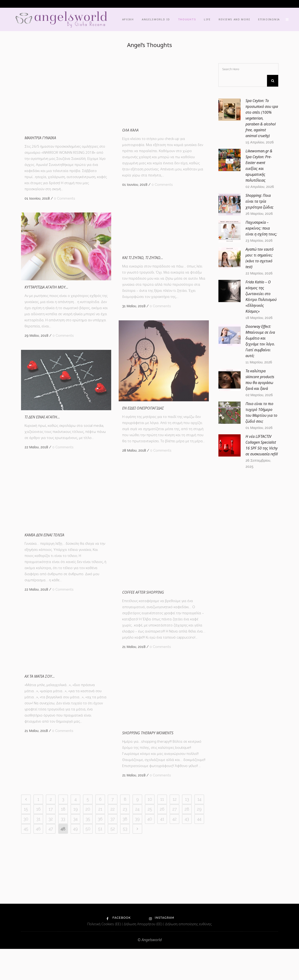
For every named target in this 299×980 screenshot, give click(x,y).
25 (150, 897)
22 (113, 897)
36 (100, 906)
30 (26, 906)
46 (38, 916)
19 (76, 897)
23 (125, 897)
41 (162, 906)
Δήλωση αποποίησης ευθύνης (188, 955)
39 (137, 906)
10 (150, 887)
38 (125, 906)
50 (88, 916)
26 (162, 897)
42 (174, 906)
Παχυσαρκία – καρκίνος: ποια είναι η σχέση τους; (261, 228)
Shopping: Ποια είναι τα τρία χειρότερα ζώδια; (260, 201)
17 (51, 897)
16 (38, 897)
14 (199, 887)
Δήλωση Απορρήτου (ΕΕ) (143, 955)
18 (63, 897)
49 (75, 916)
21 (100, 897)
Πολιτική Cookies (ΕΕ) (105, 955)
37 (113, 906)
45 (26, 916)
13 (187, 887)
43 (187, 906)
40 (150, 906)
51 (100, 916)
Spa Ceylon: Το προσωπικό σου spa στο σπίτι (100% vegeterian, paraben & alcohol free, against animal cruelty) (262, 118)
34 (75, 906)
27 (175, 897)
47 (51, 916)
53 (125, 916)
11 (162, 887)
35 (88, 906)
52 (113, 916)
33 (63, 906)
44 (199, 906)
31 (38, 906)
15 (26, 897)
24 (137, 897)
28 (187, 897)
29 (199, 897)
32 (51, 906)
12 (175, 887)
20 (88, 897)
